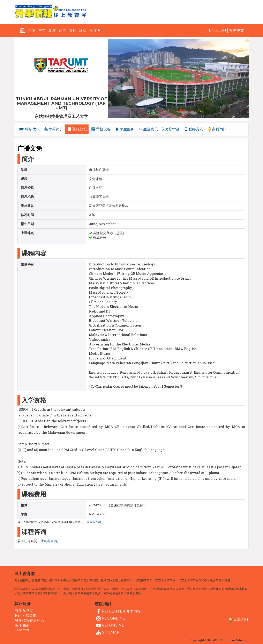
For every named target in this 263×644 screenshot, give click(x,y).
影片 (52, 30)
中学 (42, 30)
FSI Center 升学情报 (118, 611)
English (218, 30)
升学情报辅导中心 (30, 620)
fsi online (110, 625)
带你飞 (95, 30)
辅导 (62, 30)
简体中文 (237, 30)
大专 (32, 30)
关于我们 (22, 625)
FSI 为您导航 (26, 615)
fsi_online (110, 618)
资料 (73, 30)
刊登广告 (22, 630)
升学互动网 (24, 610)
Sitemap (107, 633)
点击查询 (95, 522)
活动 (83, 30)
